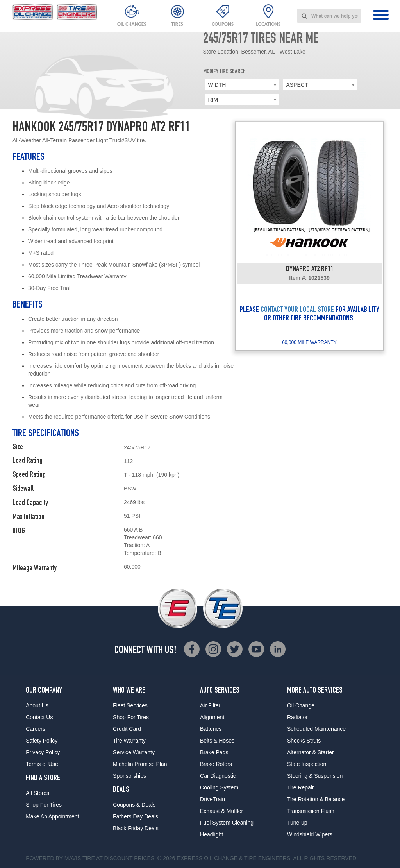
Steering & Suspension (315, 776)
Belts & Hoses (217, 741)
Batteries (211, 729)
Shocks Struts (304, 741)
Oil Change (301, 705)
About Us (37, 705)
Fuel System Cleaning (227, 823)
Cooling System (219, 787)
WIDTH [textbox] (217, 85)
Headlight (212, 834)
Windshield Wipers (310, 834)
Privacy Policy (43, 752)
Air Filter (210, 705)
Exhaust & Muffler (221, 811)
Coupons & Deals (134, 805)
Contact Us (39, 717)
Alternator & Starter (311, 752)
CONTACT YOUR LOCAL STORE (297, 310)
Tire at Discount (107, 858)
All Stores (37, 793)
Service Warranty (134, 752)
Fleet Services (130, 705)
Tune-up (297, 823)
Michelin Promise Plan (140, 764)
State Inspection (307, 764)
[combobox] (329, 16)
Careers (36, 729)
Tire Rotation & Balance (316, 799)
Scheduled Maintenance (316, 729)
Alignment (212, 717)
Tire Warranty (129, 741)
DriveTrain (212, 799)
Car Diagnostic (218, 776)
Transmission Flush (311, 811)
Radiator (297, 717)
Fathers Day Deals (136, 816)
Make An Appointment (52, 816)
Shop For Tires (44, 805)
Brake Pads (214, 752)
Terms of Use (42, 764)
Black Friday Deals (136, 828)
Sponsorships (129, 776)
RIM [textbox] (213, 100)
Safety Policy (42, 741)
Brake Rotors (216, 764)
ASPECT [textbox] (297, 85)
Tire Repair (301, 787)
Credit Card (127, 729)
